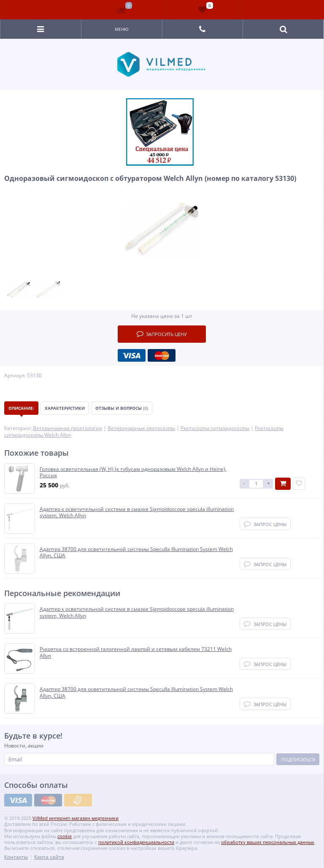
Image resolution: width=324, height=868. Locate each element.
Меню (122, 29)
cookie (65, 836)
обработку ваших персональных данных (268, 842)
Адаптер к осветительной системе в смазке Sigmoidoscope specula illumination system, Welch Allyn (137, 512)
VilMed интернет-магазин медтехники (76, 818)
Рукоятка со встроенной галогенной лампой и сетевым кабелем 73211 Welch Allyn (136, 652)
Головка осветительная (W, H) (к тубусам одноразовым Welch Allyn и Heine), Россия (133, 472)
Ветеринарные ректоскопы (141, 428)
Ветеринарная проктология (67, 428)
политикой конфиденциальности (136, 842)
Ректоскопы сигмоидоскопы (215, 428)
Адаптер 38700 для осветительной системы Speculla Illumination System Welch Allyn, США (136, 552)
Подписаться (298, 759)
